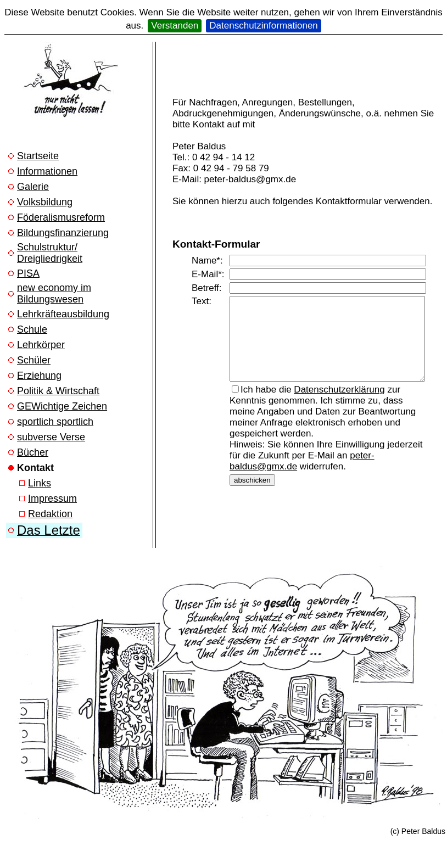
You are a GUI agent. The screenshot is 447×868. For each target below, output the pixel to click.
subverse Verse (51, 437)
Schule (32, 329)
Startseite (38, 156)
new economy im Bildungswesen (54, 293)
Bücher (33, 452)
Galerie (33, 187)
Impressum (52, 499)
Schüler (34, 360)
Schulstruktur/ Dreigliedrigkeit (50, 253)
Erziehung (39, 376)
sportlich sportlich (55, 422)
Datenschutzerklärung (339, 398)
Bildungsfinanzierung (63, 233)
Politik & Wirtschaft (58, 391)
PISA (28, 273)
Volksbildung (45, 202)
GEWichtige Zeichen (62, 406)
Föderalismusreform (61, 217)
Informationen (47, 171)
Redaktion (50, 514)
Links (40, 483)
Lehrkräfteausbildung (63, 314)
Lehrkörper (41, 345)
